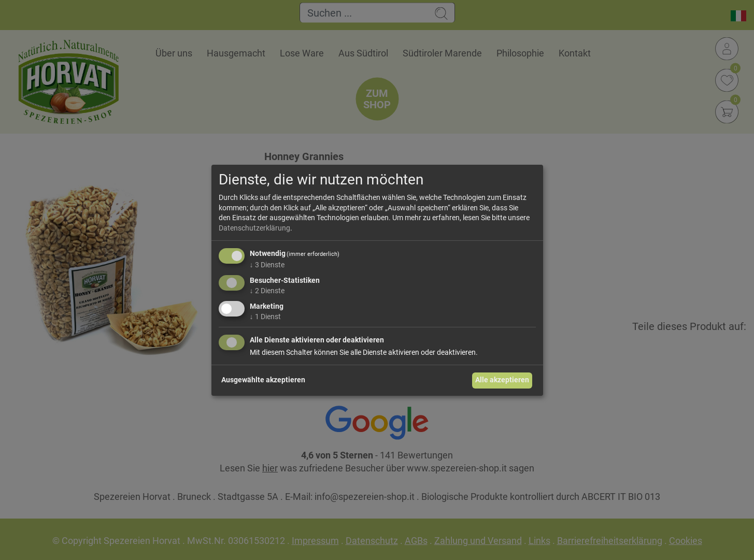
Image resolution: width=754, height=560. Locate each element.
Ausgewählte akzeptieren (263, 380)
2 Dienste (267, 291)
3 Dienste (267, 265)
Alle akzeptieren (502, 380)
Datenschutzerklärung (254, 228)
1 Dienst (265, 317)
